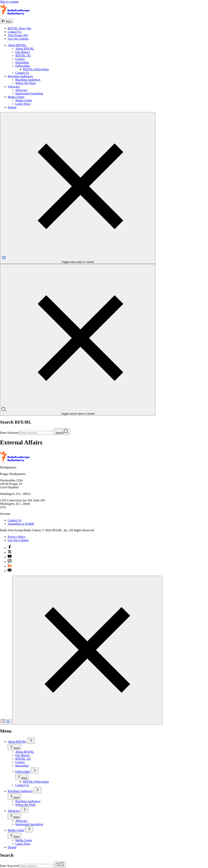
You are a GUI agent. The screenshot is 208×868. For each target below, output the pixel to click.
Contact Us (15, 32)
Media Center (16, 97)
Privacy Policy (17, 537)
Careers (20, 59)
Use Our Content (18, 39)
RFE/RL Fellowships (36, 69)
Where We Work (25, 83)
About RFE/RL (17, 45)
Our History (23, 52)
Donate (12, 107)
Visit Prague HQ (18, 35)
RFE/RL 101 (23, 55)
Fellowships (23, 66)
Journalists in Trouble (21, 524)
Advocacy (14, 87)
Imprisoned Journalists (29, 93)
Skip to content (9, 2)
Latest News (23, 104)
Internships (22, 62)
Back (14, 747)
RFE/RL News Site (19, 28)
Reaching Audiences (20, 76)
